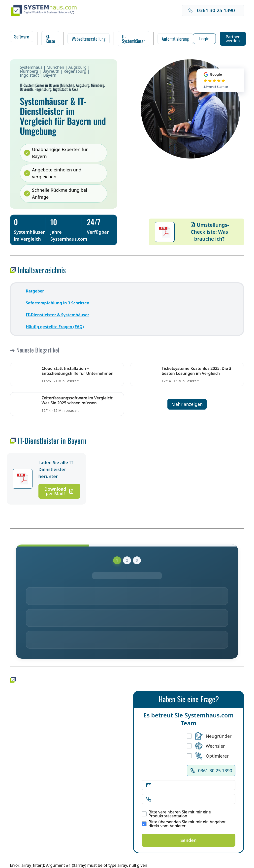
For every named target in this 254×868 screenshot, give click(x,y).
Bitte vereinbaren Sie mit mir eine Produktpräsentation (176, 814)
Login (204, 39)
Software (22, 36)
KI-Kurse (50, 39)
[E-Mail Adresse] (192, 785)
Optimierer (208, 756)
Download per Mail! (59, 491)
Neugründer (209, 736)
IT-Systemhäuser (134, 39)
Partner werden (233, 39)
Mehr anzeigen (187, 404)
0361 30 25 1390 (211, 10)
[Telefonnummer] (192, 799)
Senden (188, 840)
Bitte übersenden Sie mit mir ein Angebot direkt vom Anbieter (184, 824)
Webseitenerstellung (89, 39)
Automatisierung (175, 39)
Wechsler (206, 746)
